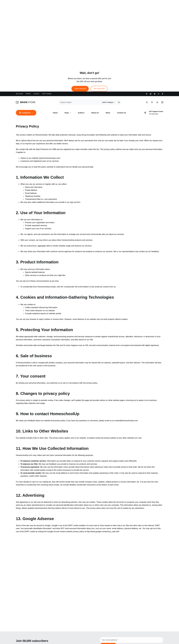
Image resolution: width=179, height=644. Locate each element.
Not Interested (99, 89)
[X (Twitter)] (151, 94)
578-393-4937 (154, 114)
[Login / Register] (147, 102)
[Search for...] (79, 102)
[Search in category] (108, 102)
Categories (27, 113)
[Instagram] (155, 94)
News (108, 113)
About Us (95, 113)
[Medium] (159, 94)
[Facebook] (147, 94)
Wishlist (28, 94)
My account (19, 94)
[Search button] (119, 102)
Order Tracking (47, 94)
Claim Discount (80, 89)
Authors (81, 113)
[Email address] (132, 640)
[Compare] (157, 102)
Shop (68, 113)
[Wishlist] (152, 102)
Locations (36, 94)
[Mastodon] (163, 94)
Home (55, 113)
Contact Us (122, 113)
